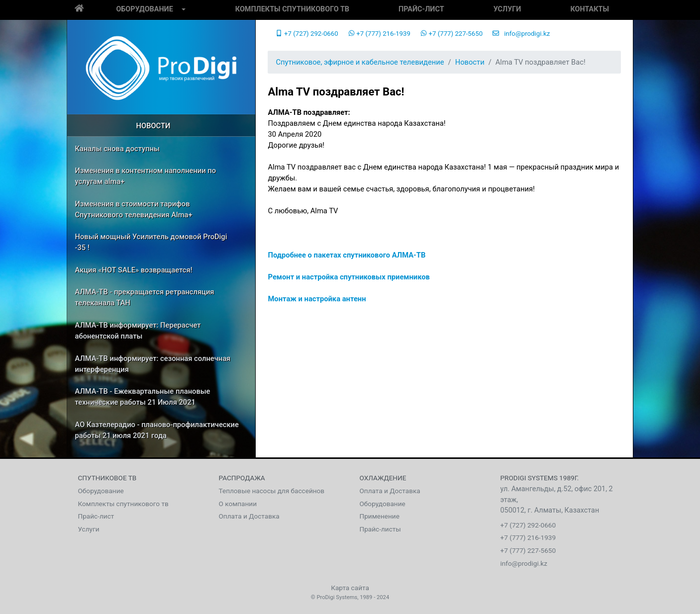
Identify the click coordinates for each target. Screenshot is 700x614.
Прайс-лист (421, 9)
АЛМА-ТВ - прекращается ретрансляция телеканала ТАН (145, 297)
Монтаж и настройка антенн (317, 299)
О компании (238, 504)
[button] (184, 10)
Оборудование (144, 9)
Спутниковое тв (107, 478)
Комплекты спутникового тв (292, 9)
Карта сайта (350, 588)
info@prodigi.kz (521, 34)
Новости (153, 126)
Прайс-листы (380, 529)
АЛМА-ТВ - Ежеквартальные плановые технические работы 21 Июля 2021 (143, 397)
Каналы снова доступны (117, 149)
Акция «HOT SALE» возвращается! (134, 270)
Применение (380, 516)
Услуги (507, 9)
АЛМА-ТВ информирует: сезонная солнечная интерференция (153, 364)
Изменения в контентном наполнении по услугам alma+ (146, 176)
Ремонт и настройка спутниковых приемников (349, 277)
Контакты (590, 9)
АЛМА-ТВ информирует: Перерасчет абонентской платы (138, 331)
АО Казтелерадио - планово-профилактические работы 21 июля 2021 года (157, 430)
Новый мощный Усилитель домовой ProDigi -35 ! (151, 242)
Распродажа (242, 478)
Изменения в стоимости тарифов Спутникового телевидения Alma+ (134, 209)
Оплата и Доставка (249, 516)
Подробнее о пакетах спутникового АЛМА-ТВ (347, 255)
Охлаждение (383, 478)
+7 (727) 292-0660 (307, 34)
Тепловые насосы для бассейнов (272, 491)
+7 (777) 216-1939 (379, 34)
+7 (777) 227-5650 (451, 34)
